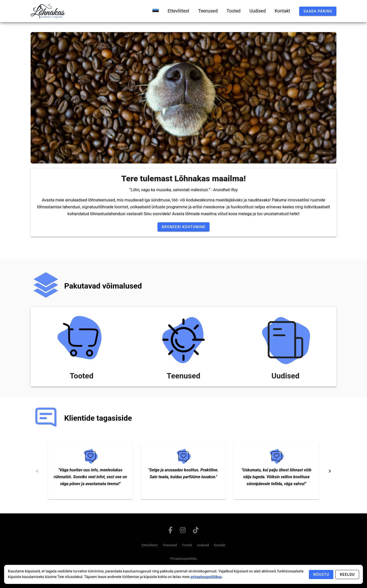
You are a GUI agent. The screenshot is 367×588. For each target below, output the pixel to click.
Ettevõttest (150, 545)
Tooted (187, 545)
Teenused (170, 545)
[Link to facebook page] (171, 531)
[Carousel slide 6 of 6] (214, 157)
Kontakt (220, 545)
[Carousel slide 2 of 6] (165, 157)
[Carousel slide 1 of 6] (153, 157)
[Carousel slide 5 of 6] (202, 157)
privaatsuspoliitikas (206, 577)
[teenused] (208, 11)
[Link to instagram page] (183, 531)
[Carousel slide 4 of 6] (190, 157)
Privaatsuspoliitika (184, 559)
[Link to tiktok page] (196, 531)
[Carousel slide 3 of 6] (177, 157)
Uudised (203, 545)
